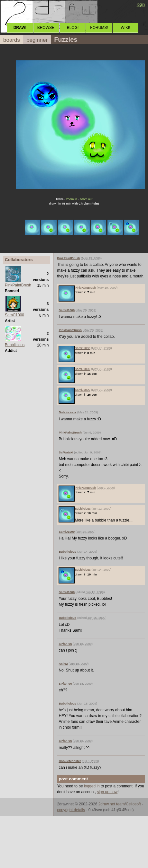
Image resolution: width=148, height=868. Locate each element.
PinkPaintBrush (18, 285)
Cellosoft (133, 804)
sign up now (107, 792)
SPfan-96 (65, 644)
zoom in (72, 199)
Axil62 (63, 664)
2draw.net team (112, 804)
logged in (92, 786)
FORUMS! (99, 28)
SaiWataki (66, 452)
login (141, 4)
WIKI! (125, 28)
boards (12, 40)
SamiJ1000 (14, 315)
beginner (37, 40)
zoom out (86, 199)
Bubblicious (15, 345)
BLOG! (73, 28)
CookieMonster (70, 761)
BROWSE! (46, 28)
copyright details (71, 810)
